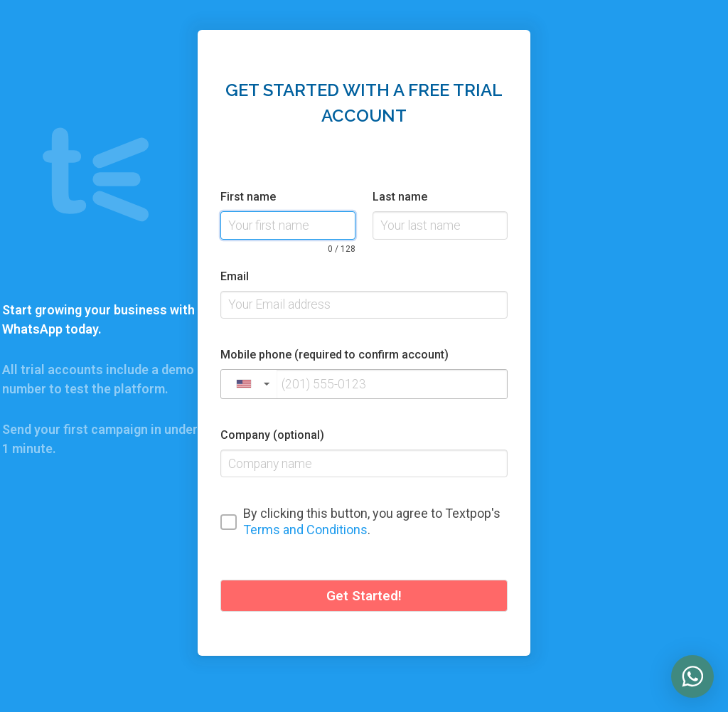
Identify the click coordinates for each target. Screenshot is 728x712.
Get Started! (364, 596)
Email (235, 276)
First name (248, 197)
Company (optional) (272, 435)
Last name (400, 197)
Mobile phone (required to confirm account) (334, 355)
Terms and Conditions (305, 530)
